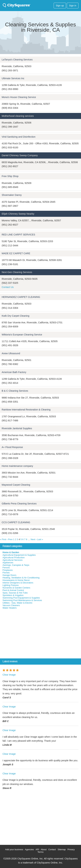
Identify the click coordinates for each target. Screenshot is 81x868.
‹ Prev (10, 539)
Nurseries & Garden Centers (16, 588)
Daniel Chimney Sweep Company (20, 155)
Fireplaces (8, 570)
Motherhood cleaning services (18, 116)
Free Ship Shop (10, 176)
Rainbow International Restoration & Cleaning (26, 410)
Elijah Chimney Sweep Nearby (18, 214)
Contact (52, 849)
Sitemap (62, 849)
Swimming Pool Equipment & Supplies (21, 598)
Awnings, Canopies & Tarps (16, 565)
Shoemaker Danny (12, 195)
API (37, 849)
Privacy (71, 849)
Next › (34, 539)
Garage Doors (9, 575)
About (44, 849)
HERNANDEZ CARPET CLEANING (21, 297)
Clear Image (9, 675)
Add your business (14, 849)
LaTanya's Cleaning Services (17, 60)
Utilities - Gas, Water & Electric (17, 603)
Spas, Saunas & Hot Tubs (15, 593)
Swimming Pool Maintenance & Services (22, 600)
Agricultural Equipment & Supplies (19, 555)
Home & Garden (11, 552)
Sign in (73, 6)
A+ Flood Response (12, 447)
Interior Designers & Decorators (18, 583)
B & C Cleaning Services (15, 391)
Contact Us (8, 287)
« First (3, 539)
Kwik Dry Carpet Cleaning (16, 316)
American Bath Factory (14, 372)
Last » (40, 539)
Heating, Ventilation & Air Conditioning (21, 578)
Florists (6, 573)
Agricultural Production (14, 557)
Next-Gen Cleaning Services (17, 272)
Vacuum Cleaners (11, 605)
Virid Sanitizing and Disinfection (19, 137)
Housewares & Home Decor (16, 580)
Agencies (29, 849)
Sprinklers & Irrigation (13, 595)
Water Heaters (10, 608)
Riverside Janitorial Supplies (17, 428)
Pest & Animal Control (13, 590)
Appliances (8, 563)
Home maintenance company (17, 466)
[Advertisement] (25, 634)
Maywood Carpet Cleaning (16, 485)
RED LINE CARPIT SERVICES (18, 235)
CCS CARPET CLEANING (16, 522)
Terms (40, 852)
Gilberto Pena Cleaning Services (19, 504)
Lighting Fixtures (11, 585)
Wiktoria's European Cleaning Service (22, 335)
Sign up (60, 6)
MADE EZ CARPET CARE (16, 253)
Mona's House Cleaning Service (19, 97)
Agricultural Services (13, 560)
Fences (6, 568)
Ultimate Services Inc (13, 78)
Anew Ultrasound (11, 353)
